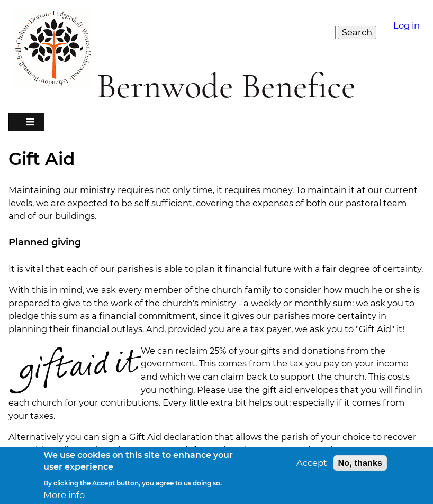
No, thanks (360, 466)
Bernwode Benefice (226, 86)
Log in (407, 25)
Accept (312, 466)
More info (64, 498)
